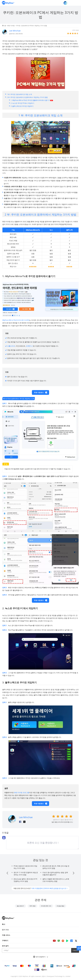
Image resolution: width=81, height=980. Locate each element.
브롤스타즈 (11, 346)
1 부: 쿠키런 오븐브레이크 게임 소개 (19, 94)
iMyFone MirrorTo (33, 230)
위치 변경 (32, 906)
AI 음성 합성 (61, 906)
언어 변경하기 (40, 957)
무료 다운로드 (40, 392)
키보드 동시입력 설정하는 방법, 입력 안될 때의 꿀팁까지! (55, 874)
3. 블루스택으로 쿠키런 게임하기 (22, 106)
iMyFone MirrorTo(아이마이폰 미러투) (16, 320)
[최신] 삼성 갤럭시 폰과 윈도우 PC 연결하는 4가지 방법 (26, 880)
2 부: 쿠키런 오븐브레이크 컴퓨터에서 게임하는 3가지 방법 (27, 97)
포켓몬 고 (29, 346)
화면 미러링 (11, 26)
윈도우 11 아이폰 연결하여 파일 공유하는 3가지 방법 (26, 874)
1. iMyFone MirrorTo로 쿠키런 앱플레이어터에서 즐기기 (32, 100)
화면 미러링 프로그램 (22, 793)
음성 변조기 (20, 906)
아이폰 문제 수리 (46, 906)
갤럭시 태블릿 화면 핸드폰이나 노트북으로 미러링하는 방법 (56, 880)
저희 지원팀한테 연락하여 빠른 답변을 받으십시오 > (49, 888)
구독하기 (75, 950)
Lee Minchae (15, 31)
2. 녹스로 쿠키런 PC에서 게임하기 (22, 103)
